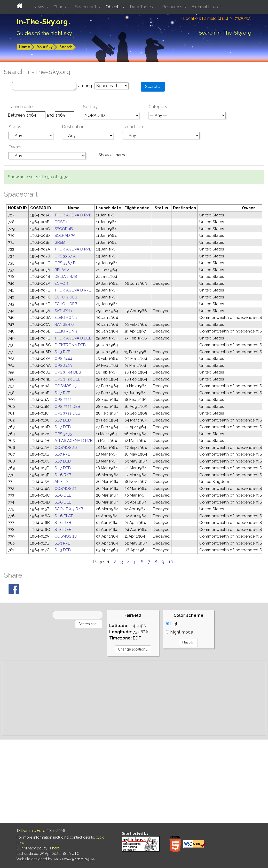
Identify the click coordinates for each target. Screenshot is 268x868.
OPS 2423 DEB (68, 379)
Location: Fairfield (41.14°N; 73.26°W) (217, 18)
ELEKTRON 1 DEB (70, 345)
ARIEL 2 (61, 482)
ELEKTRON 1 (66, 318)
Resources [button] (173, 7)
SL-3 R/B (62, 352)
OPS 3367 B (65, 263)
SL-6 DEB (63, 495)
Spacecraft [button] (86, 7)
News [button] (39, 7)
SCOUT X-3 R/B (69, 509)
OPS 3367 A (65, 256)
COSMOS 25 (65, 386)
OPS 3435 (63, 434)
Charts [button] (60, 7)
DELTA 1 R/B (66, 277)
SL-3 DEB (63, 550)
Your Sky (45, 47)
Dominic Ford (33, 831)
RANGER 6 (64, 325)
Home (25, 47)
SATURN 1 (63, 311)
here (56, 848)
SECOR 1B (64, 229)
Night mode (179, 632)
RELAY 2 (62, 270)
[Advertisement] (134, 698)
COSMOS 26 (66, 448)
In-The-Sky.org (42, 22)
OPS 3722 (63, 400)
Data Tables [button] (142, 7)
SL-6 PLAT (64, 516)
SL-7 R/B (62, 393)
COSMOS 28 (66, 536)
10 (171, 562)
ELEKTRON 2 (66, 331)
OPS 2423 (63, 366)
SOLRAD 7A (65, 236)
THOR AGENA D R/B (73, 215)
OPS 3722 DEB (67, 407)
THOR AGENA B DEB (73, 338)
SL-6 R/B (63, 475)
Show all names (111, 155)
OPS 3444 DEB (68, 372)
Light (173, 624)
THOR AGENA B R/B (73, 290)
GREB (60, 242)
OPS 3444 (63, 359)
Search (66, 47)
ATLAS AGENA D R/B (74, 441)
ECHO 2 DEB (66, 297)
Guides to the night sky (44, 33)
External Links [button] (205, 7)
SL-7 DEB (63, 420)
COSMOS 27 (65, 489)
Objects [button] (114, 7)
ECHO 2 (61, 283)
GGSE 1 (61, 222)
